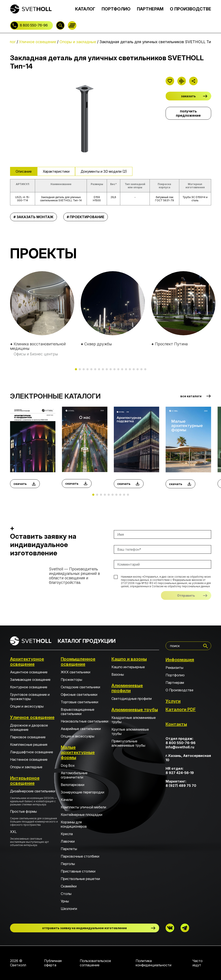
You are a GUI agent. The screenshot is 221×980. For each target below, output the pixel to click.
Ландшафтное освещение (32, 752)
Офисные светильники (79, 695)
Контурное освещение (29, 687)
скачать (20, 484)
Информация (180, 660)
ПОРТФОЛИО (116, 9)
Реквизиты (174, 668)
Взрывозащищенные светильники (78, 712)
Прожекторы (71, 680)
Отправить (186, 595)
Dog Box (68, 765)
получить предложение (188, 113)
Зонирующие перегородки (82, 792)
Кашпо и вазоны (129, 659)
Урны (65, 901)
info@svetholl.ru (180, 747)
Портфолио (175, 675)
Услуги (173, 701)
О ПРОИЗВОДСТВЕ (191, 9)
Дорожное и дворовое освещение (29, 727)
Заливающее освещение (30, 680)
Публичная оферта (53, 963)
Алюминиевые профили (127, 688)
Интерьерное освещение (25, 781)
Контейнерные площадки (82, 815)
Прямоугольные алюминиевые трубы (128, 743)
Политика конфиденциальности (154, 963)
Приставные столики (78, 871)
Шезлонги (69, 909)
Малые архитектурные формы (78, 752)
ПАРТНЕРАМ (150, 9)
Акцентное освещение (29, 672)
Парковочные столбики (80, 856)
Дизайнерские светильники (34, 798)
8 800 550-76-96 (34, 25)
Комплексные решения (29, 745)
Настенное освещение (29, 759)
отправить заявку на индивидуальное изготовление (85, 928)
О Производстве (179, 690)
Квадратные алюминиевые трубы (134, 720)
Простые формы (34, 818)
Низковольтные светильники (85, 721)
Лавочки (68, 841)
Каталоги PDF (181, 709)
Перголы (68, 864)
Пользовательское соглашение (95, 963)
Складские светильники (80, 687)
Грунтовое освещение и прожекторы (30, 697)
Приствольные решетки (80, 879)
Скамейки (69, 886)
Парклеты (69, 849)
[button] (76, 369)
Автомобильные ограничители (74, 775)
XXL (34, 838)
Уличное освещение (32, 717)
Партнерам (175, 683)
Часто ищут (198, 963)
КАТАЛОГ (85, 9)
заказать (188, 96)
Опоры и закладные (26, 767)
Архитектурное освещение (27, 662)
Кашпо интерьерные (128, 667)
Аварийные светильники (81, 729)
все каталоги (191, 396)
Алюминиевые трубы (135, 710)
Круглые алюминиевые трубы (130, 731)
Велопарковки (73, 785)
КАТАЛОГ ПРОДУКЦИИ (87, 641)
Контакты (176, 724)
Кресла (67, 834)
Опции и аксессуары (27, 706)
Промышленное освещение (78, 662)
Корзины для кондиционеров (74, 824)
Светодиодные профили (132, 699)
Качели (67, 800)
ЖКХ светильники (76, 672)
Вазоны (118, 674)
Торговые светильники (79, 702)
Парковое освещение (28, 737)
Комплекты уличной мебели (83, 807)
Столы (66, 894)
